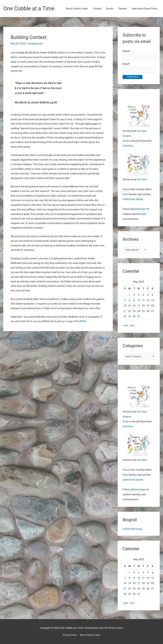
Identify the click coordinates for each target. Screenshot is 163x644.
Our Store (142, 181)
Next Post (106, 339)
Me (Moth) (81, 322)
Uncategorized (35, 44)
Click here (128, 147)
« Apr (125, 328)
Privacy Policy (69, 635)
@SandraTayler (139, 211)
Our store (142, 132)
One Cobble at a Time (31, 9)
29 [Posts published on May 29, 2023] (130, 318)
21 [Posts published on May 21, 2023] (125, 313)
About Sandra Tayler (77, 9)
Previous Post (13, 339)
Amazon (127, 137)
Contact (97, 9)
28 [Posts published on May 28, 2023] (125, 318)
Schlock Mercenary (133, 532)
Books (110, 9)
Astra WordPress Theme (111, 628)
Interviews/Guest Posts (144, 9)
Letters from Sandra (134, 201)
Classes (123, 9)
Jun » (133, 328)
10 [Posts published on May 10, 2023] (139, 302)
